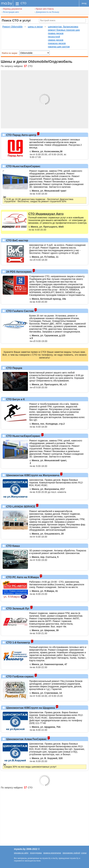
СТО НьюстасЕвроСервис (23, 166)
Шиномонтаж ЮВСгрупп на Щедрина (30, 708)
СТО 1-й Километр (18, 643)
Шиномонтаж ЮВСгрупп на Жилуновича (32, 475)
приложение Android (71, 853)
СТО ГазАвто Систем (20, 311)
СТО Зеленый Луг (17, 609)
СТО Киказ (13, 546)
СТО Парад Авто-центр (21, 135)
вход (84, 3)
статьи (84, 853)
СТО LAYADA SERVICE (20, 507)
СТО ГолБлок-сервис (20, 677)
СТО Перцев (14, 368)
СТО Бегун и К (15, 399)
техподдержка (36, 853)
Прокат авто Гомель (44, 9)
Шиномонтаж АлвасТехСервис (26, 739)
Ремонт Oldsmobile (12, 27)
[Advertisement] (44, 816)
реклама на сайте (21, 853)
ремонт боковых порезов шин (64, 30)
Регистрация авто (10, 12)
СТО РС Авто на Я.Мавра (22, 577)
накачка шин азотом (59, 47)
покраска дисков (57, 43)
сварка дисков (56, 40)
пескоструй (54, 37)
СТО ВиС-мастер (17, 240)
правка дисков (56, 33)
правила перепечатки (52, 853)
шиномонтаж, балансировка (63, 27)
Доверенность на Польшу (47, 12)
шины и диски (35, 27)
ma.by (7, 3)
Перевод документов (12, 9)
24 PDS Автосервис (19, 272)
